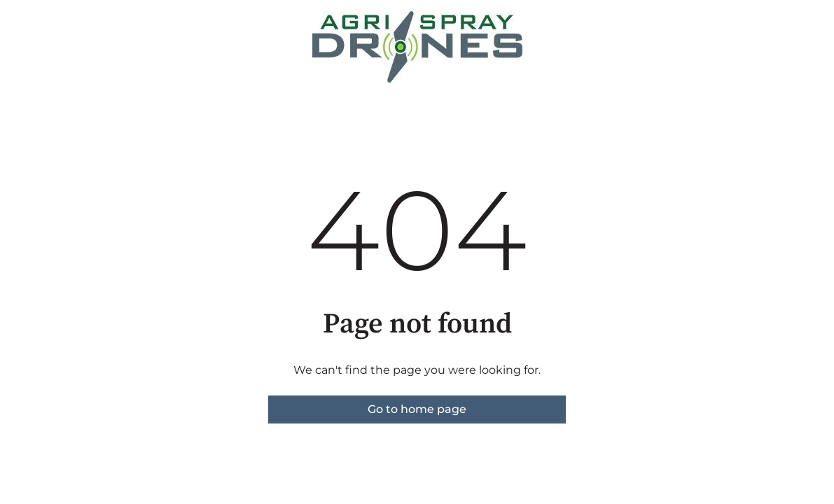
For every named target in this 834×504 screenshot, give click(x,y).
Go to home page (417, 409)
